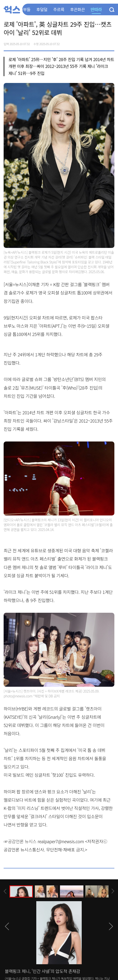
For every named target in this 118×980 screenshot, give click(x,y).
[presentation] (5, 891)
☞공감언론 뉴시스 (20, 841)
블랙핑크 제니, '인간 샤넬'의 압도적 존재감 (43, 971)
